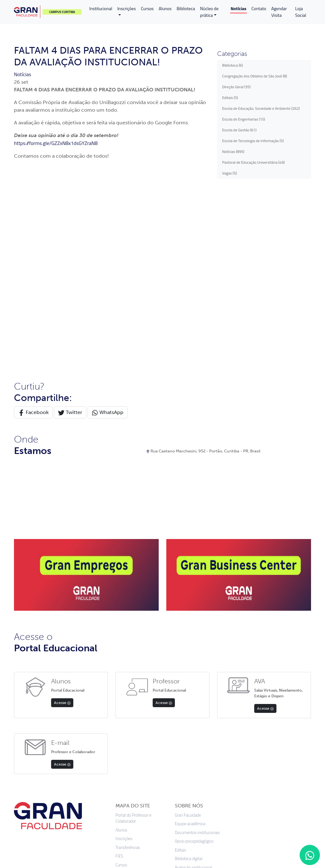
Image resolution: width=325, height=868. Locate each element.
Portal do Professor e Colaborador (133, 631)
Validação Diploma (131, 722)
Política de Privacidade (134, 713)
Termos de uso (157, 818)
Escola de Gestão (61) (239, 130)
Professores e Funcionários (139, 704)
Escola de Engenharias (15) (244, 119)
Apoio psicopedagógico (194, 655)
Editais (121, 687)
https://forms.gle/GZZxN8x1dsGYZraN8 (56, 143)
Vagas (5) (229, 173)
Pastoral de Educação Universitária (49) (253, 162)
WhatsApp (108, 226)
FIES (119, 670)
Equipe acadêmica (190, 637)
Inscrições (126, 8)
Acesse (62, 516)
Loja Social (301, 12)
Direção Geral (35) (236, 87)
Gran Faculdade (188, 628)
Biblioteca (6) (232, 65)
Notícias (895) (233, 151)
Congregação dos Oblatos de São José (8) (255, 76)
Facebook (33, 226)
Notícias (239, 8)
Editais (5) (230, 98)
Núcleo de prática (209, 12)
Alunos (165, 8)
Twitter (70, 226)
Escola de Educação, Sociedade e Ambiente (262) (261, 108)
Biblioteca (186, 8)
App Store (29, 771)
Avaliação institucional (194, 681)
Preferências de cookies (203, 818)
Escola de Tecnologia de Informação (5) (253, 141)
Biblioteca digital (189, 672)
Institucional (101, 8)
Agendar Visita (279, 12)
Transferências (128, 661)
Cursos (147, 8)
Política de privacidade (113, 818)
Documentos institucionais (197, 646)
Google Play (66, 771)
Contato (259, 8)
